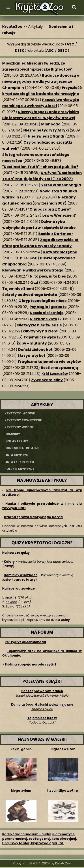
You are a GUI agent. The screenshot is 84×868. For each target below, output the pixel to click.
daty (60, 44)
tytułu (39, 51)
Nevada (11, 602)
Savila (10, 606)
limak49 (11, 598)
